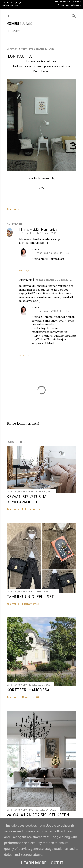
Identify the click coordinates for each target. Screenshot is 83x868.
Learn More (34, 863)
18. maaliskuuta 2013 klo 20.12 (54, 280)
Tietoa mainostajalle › (68, 2)
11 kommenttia (31, 604)
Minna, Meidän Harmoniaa (38, 230)
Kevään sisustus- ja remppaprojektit (27, 499)
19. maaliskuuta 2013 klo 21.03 (51, 253)
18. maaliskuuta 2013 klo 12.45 (39, 233)
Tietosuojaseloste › (70, 5)
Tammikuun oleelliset (30, 597)
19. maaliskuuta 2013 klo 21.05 (51, 311)
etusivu (15, 31)
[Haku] (74, 15)
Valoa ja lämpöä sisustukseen (38, 815)
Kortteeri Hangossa (28, 690)
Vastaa (24, 271)
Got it (57, 863)
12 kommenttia (31, 697)
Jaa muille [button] (13, 209)
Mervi (36, 249)
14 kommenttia (31, 509)
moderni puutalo (20, 23)
